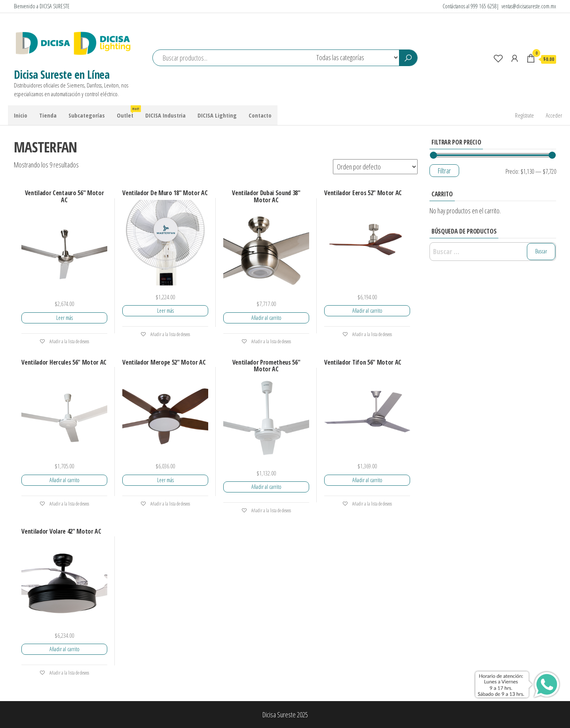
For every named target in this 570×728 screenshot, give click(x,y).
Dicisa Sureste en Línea (62, 74)
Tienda (48, 115)
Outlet (128, 112)
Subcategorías (87, 115)
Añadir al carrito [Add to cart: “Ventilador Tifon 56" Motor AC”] (367, 480)
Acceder (554, 115)
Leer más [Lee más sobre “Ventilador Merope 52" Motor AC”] (165, 480)
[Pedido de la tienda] (375, 167)
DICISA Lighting (217, 115)
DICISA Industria (165, 115)
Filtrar (444, 171)
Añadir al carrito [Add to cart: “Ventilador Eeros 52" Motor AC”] (367, 311)
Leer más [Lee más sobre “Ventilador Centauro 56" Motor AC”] (65, 318)
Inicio (21, 115)
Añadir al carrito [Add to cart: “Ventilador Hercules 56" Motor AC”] (65, 480)
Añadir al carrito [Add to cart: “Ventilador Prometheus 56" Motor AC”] (266, 487)
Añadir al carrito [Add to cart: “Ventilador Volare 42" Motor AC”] (65, 649)
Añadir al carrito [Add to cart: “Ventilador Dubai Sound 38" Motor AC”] (266, 318)
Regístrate (524, 115)
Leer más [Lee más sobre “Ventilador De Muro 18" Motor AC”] (165, 311)
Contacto (260, 115)
